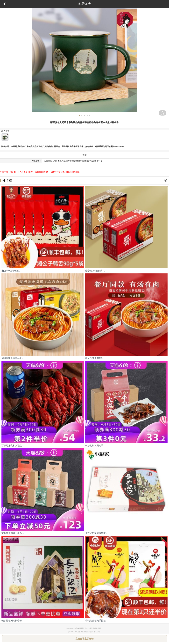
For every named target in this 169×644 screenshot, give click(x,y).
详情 (84, 155)
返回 (4, 4)
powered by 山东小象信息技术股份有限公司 (84, 632)
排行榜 (6, 181)
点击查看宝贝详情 (84, 639)
